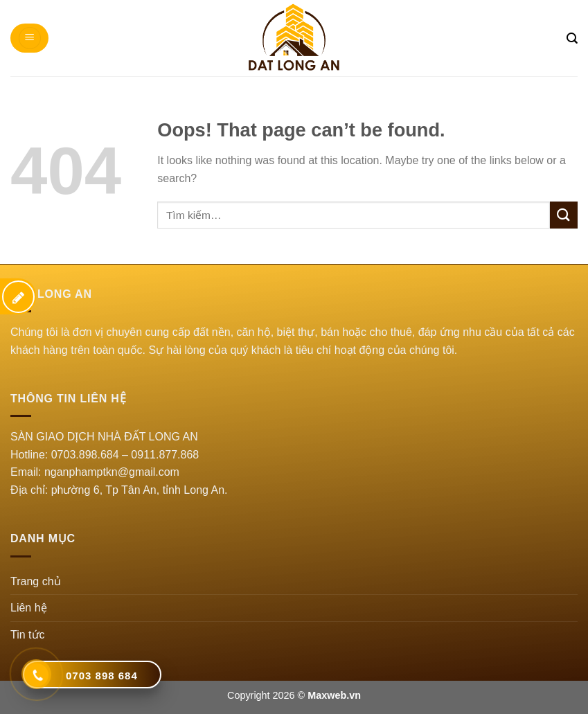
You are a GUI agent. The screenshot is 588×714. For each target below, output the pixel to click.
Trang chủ (36, 581)
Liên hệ (29, 608)
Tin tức (28, 635)
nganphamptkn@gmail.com (112, 472)
